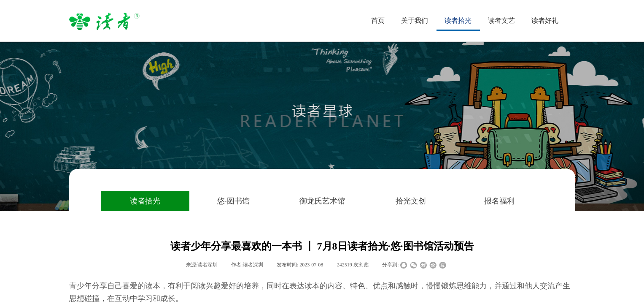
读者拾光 (145, 201)
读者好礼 (545, 20)
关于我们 (415, 20)
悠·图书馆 (233, 201)
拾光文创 (411, 201)
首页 (378, 20)
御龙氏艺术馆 (322, 201)
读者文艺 (501, 20)
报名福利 (499, 201)
